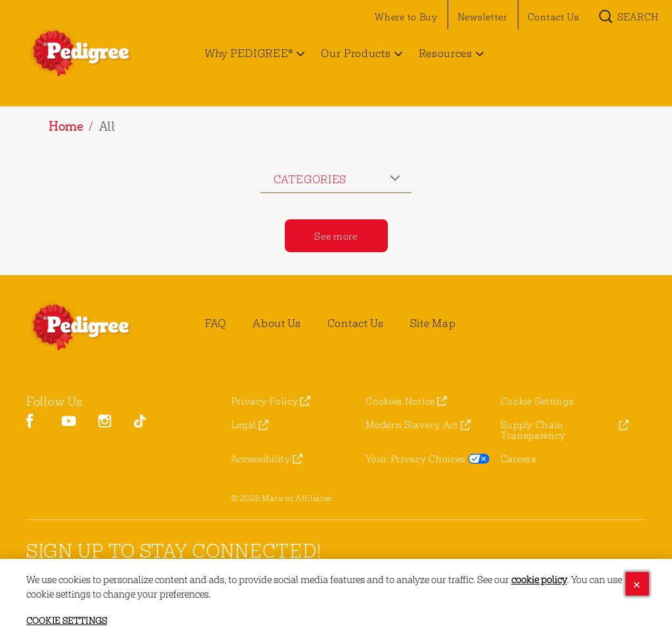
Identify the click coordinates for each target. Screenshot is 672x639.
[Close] (637, 585)
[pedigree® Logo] (96, 327)
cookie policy (539, 580)
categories (310, 179)
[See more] (336, 236)
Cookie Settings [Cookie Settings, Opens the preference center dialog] (67, 622)
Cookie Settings (537, 401)
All (107, 126)
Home (66, 126)
